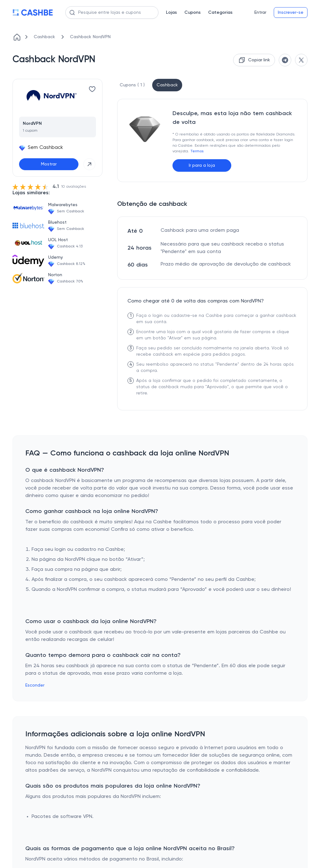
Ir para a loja (202, 165)
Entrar (260, 13)
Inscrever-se (291, 13)
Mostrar (49, 164)
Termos (197, 151)
